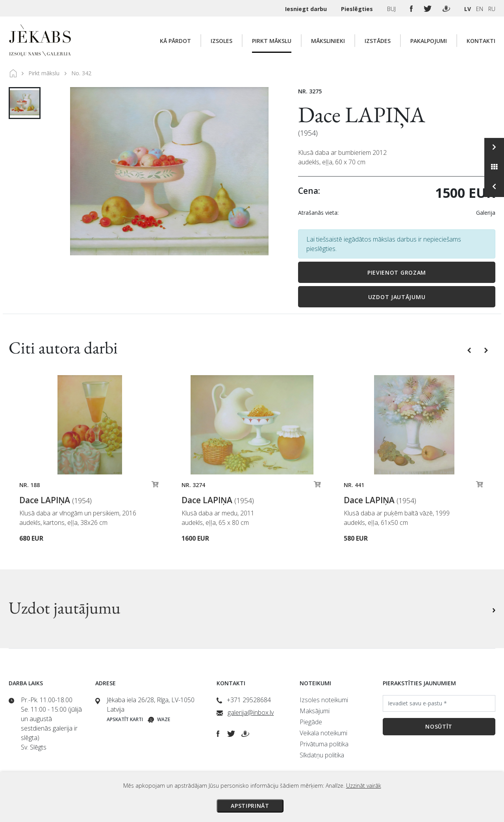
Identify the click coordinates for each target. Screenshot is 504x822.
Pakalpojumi (429, 41)
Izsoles (221, 41)
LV (468, 9)
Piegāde (311, 722)
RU (492, 9)
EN (480, 9)
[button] (470, 350)
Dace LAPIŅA (362, 114)
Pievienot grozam (397, 272)
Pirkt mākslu (272, 41)
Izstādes (378, 41)
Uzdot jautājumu (397, 297)
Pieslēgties (358, 9)
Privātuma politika (324, 744)
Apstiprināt (250, 806)
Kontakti (481, 41)
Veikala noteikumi (323, 733)
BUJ (392, 9)
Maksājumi (315, 711)
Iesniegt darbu (307, 9)
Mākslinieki (328, 41)
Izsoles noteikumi (324, 700)
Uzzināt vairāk (364, 786)
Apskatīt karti (125, 719)
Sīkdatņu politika (322, 755)
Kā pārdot (175, 41)
